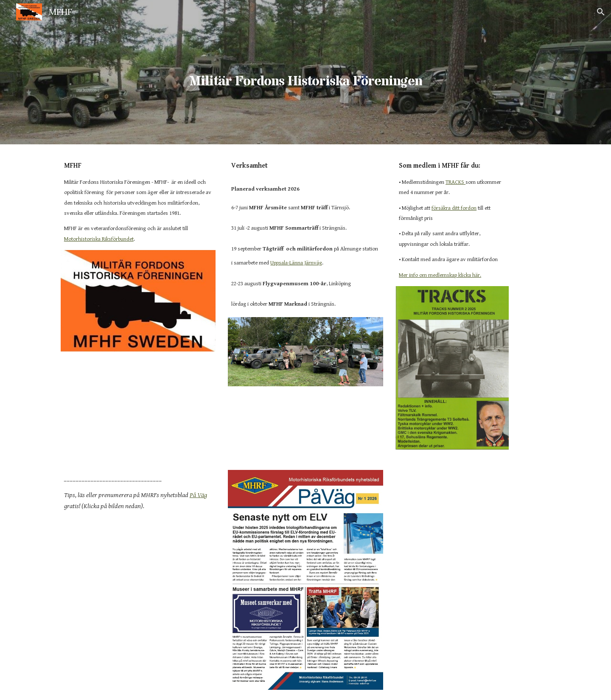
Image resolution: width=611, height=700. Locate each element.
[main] (305, 72)
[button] (601, 12)
